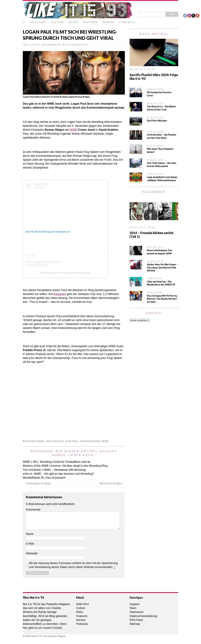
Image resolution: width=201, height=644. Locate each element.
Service (108, 22)
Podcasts (127, 22)
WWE (73, 130)
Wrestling (81, 45)
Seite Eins (38, 22)
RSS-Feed (136, 620)
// (24, 22)
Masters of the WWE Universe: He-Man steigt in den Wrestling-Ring (65, 466)
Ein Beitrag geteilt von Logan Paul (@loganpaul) (65, 273)
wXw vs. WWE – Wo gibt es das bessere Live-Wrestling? (58, 474)
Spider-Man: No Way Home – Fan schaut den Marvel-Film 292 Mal (162, 267)
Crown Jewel (35, 441)
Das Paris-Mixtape (157, 121)
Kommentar (33, 510)
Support (134, 604)
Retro (73, 22)
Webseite (32, 553)
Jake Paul (72, 441)
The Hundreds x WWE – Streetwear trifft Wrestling (54, 470)
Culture (57, 22)
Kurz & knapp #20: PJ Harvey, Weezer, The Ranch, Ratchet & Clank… (162, 299)
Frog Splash (55, 441)
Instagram (60, 294)
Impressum (137, 612)
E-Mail (30, 544)
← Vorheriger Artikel (37, 483)
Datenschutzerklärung (143, 616)
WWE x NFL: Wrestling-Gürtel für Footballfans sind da (57, 462)
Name (30, 534)
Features (90, 22)
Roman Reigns (90, 441)
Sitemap (135, 624)
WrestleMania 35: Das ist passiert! (44, 478)
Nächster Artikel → (112, 483)
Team (133, 608)
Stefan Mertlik (52, 45)
